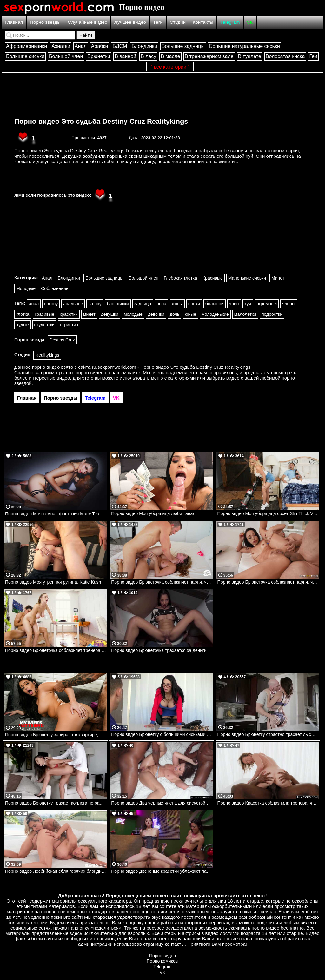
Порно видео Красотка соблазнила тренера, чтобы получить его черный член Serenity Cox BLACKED (268, 803)
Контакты (203, 22)
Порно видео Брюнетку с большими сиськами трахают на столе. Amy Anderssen (162, 734)
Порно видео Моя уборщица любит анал (153, 513)
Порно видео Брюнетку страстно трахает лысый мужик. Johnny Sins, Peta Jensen (268, 734)
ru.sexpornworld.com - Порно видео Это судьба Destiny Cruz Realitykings (171, 367)
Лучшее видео (130, 22)
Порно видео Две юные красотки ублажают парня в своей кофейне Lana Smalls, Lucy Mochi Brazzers (162, 871)
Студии (178, 22)
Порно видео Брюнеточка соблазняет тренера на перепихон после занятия (56, 650)
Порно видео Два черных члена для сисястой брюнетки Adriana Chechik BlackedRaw (162, 803)
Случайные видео (87, 22)
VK (250, 22)
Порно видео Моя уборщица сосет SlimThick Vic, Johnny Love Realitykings (268, 513)
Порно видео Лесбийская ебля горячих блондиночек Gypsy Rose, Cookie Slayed (56, 871)
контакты (175, 944)
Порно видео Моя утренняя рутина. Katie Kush (53, 582)
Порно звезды (45, 22)
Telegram (230, 22)
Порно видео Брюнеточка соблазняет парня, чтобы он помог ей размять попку (268, 582)
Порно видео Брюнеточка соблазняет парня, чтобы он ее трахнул (162, 582)
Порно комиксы (162, 961)
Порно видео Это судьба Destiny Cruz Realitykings (101, 121)
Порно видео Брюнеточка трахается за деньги (159, 650)
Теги (158, 22)
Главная (14, 22)
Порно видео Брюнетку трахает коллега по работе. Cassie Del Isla (56, 803)
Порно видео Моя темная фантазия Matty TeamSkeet (56, 514)
